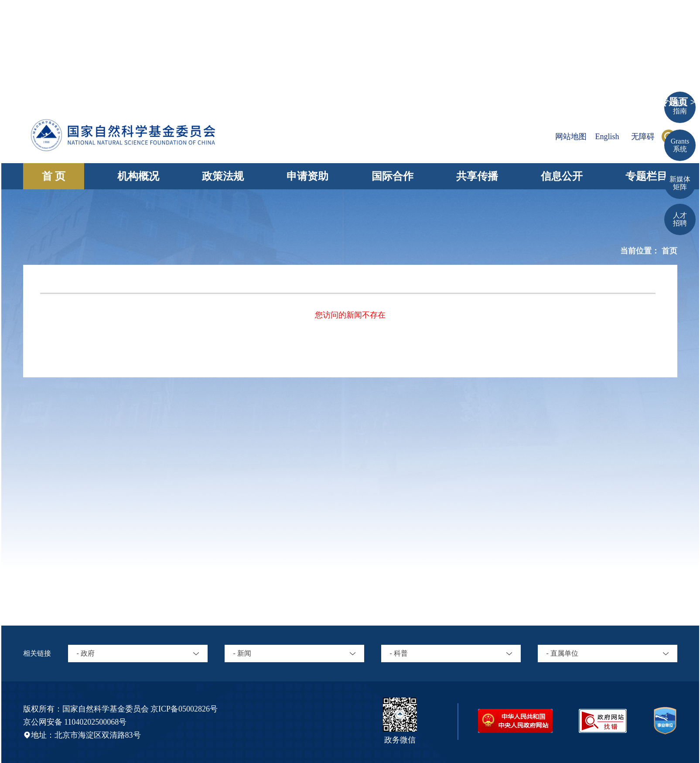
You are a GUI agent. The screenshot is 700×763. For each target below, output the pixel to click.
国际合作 (393, 176)
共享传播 (477, 176)
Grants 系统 (680, 145)
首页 (669, 251)
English (607, 137)
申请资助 (307, 176)
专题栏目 (646, 176)
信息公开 (562, 176)
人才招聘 (680, 219)
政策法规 (223, 176)
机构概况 (138, 176)
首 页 (54, 176)
